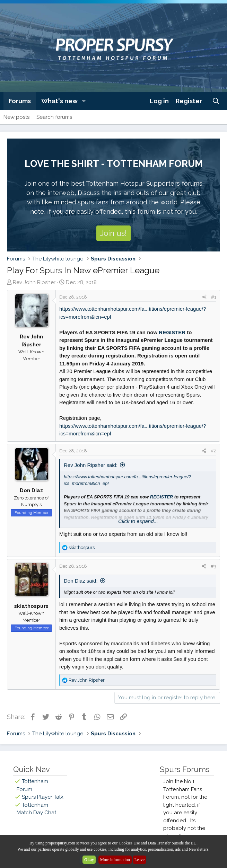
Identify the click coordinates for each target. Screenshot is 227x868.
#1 (214, 297)
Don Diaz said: (81, 581)
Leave (139, 860)
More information (115, 860)
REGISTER (172, 332)
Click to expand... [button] (138, 521)
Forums (20, 101)
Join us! (113, 233)
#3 (213, 566)
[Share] (204, 297)
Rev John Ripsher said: (91, 465)
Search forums (54, 117)
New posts (16, 117)
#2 (213, 451)
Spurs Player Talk (43, 797)
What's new (59, 101)
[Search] (216, 101)
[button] (84, 101)
